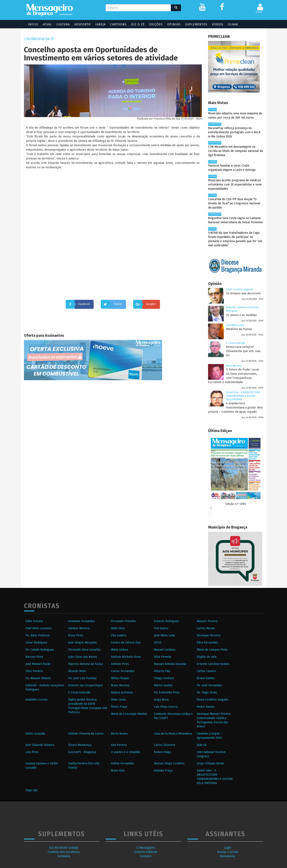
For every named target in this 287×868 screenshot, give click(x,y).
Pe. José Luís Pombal (82, 678)
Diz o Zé (136, 24)
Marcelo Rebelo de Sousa (86, 664)
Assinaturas (227, 856)
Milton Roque (120, 678)
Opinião (172, 24)
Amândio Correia (36, 700)
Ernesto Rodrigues (166, 621)
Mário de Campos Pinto (212, 650)
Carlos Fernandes (123, 671)
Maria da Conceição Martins (129, 714)
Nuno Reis (118, 771)
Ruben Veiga (162, 752)
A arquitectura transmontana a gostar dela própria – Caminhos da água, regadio (235, 408)
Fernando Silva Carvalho (84, 650)
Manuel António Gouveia (170, 664)
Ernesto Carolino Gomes (213, 664)
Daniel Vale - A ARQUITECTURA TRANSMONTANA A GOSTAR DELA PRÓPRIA (243, 396)
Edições (154, 24)
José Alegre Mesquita (82, 643)
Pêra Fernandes (207, 643)
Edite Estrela (34, 621)
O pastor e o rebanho (126, 752)
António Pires (120, 664)
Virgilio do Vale (207, 657)
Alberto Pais (162, 671)
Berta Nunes (119, 734)
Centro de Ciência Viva (126, 643)
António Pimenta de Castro (86, 734)
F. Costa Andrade (235, 343)
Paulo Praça (119, 707)
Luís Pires (32, 752)
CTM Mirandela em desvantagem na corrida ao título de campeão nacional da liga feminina (235, 151)
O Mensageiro (146, 848)
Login (228, 848)
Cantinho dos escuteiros (64, 852)
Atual (45, 24)
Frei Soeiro (161, 628)
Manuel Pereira (207, 621)
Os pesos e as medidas (241, 315)
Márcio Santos (163, 685)
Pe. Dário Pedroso (37, 635)
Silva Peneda (163, 657)
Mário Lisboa (119, 650)
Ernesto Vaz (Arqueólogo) (85, 685)
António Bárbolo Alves (126, 657)
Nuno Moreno (234, 366)
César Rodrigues (36, 643)
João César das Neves (83, 657)
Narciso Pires (34, 657)
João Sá (202, 745)
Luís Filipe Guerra (166, 707)
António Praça (163, 771)
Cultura (61, 24)
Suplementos (194, 24)
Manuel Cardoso (165, 650)
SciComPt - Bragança (82, 752)
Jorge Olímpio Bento (210, 763)
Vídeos (216, 24)
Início (31, 24)
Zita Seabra (119, 635)
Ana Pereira (119, 745)
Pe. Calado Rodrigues (40, 650)
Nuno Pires (76, 635)
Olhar (231, 24)
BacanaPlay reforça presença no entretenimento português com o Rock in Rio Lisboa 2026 (234, 132)
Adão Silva (118, 628)
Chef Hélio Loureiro (38, 628)
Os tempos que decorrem (243, 293)
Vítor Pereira (34, 671)
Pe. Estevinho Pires (167, 692)
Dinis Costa (118, 700)
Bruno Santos (206, 678)
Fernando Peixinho (123, 621)
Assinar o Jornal (228, 852)
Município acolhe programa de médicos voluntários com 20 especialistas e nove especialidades (235, 185)
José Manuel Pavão (38, 664)
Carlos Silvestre (165, 745)
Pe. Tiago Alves (207, 692)
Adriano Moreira (79, 628)
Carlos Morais (206, 628)
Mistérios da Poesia (239, 329)
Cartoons (117, 24)
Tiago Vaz (31, 790)
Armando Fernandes (82, 621)
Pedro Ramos (206, 707)
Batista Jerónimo (122, 692)
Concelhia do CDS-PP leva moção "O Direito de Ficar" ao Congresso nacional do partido (234, 203)
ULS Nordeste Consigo (64, 848)
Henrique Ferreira (209, 635)
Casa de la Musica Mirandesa (173, 734)
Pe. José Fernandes (210, 685)
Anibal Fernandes (123, 763)
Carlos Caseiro (206, 671)
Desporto (81, 24)
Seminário (64, 856)
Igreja (99, 24)
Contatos (146, 856)
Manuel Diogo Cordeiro (169, 763)
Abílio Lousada (35, 734)
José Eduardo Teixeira (40, 745)
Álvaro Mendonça (80, 745)
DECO (158, 643)
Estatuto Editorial (146, 852)
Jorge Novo (161, 700)
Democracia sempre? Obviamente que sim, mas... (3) (244, 351)
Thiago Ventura (164, 678)
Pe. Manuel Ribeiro (38, 678)
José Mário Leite (235, 325)
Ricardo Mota (77, 671)
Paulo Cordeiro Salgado (239, 290)
